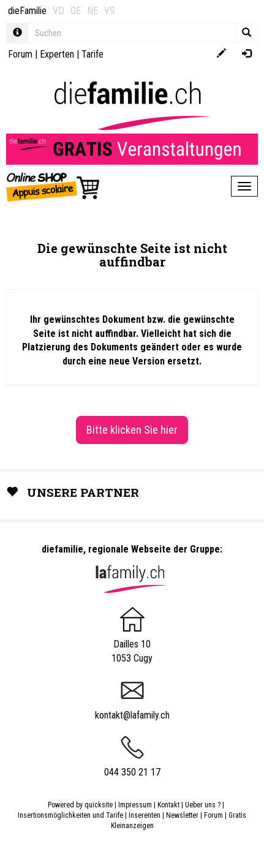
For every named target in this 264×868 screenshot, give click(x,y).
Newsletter (182, 815)
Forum (20, 54)
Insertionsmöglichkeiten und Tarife (70, 815)
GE (76, 11)
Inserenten (145, 815)
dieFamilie (27, 11)
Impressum (135, 805)
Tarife (92, 54)
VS (110, 11)
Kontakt (168, 805)
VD (58, 11)
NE (92, 11)
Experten (57, 54)
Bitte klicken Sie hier (132, 430)
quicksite (99, 805)
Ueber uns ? (203, 805)
